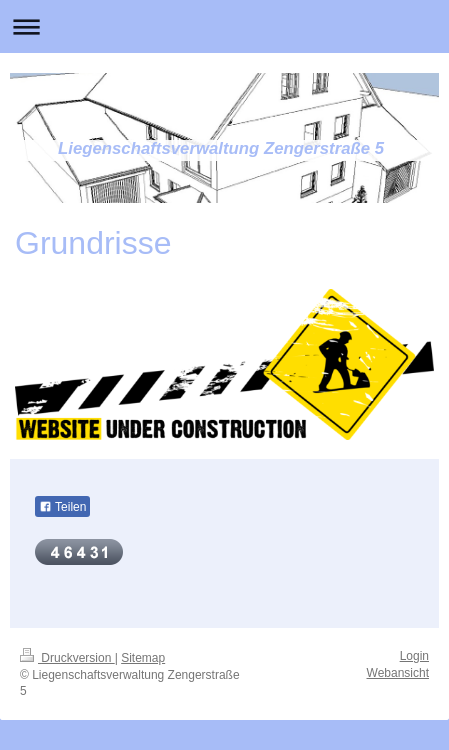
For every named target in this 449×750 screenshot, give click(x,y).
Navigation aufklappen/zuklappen (224, 26)
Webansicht (398, 673)
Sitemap (143, 658)
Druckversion (67, 658)
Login (414, 656)
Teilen (62, 507)
